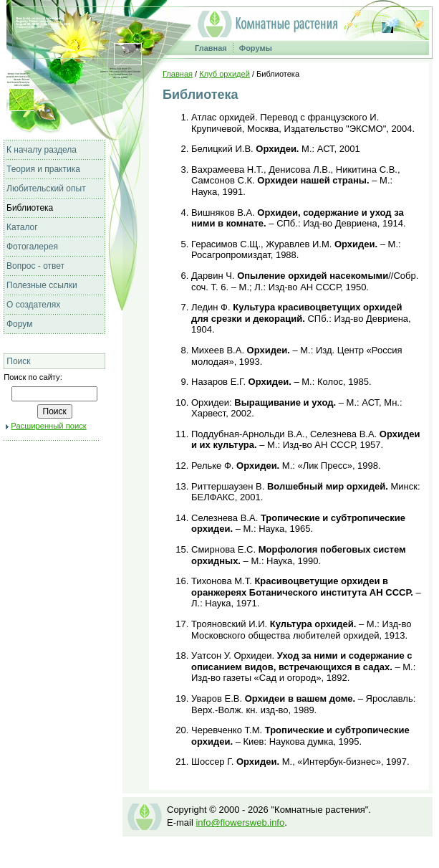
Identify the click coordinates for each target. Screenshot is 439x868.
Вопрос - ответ (35, 266)
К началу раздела (42, 150)
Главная (211, 48)
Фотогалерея (32, 247)
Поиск (18, 361)
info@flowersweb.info (240, 822)
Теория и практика (43, 169)
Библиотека (30, 208)
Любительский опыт (46, 189)
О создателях (33, 305)
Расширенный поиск (48, 426)
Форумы (256, 48)
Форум (19, 324)
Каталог (22, 227)
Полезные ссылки (42, 285)
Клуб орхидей (225, 74)
